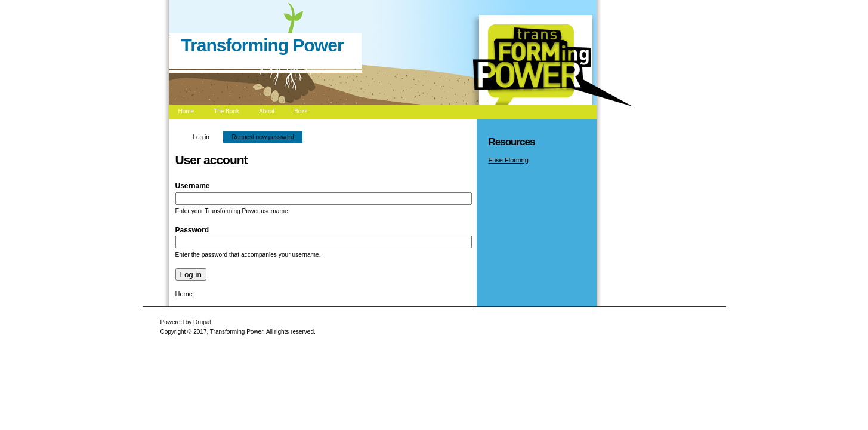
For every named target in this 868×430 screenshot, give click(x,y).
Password (195, 230)
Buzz (301, 111)
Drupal (202, 322)
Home (184, 294)
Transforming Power (262, 45)
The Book (226, 111)
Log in (206, 136)
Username (195, 186)
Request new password (263, 137)
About (267, 111)
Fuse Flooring (509, 160)
